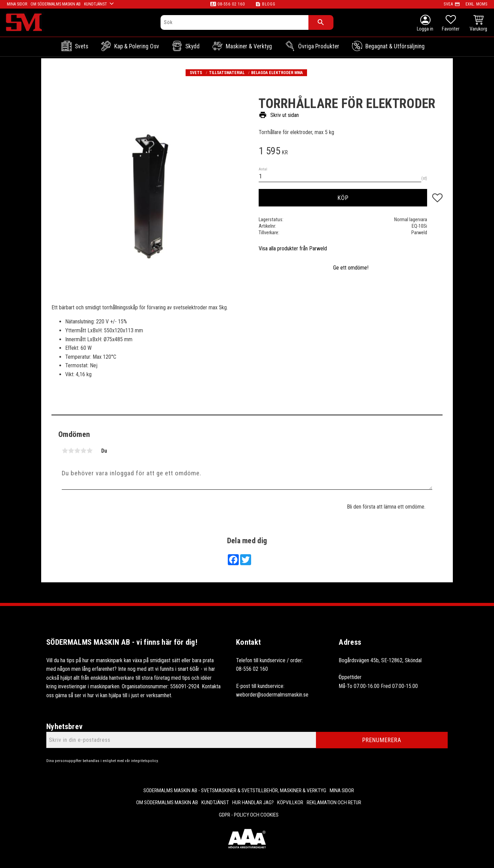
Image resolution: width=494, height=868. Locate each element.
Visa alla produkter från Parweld (293, 248)
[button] (451, 24)
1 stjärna (65, 451)
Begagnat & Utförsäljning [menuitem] (395, 46)
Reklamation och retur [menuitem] (334, 802)
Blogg (269, 4)
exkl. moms (476, 4)
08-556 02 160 (231, 4)
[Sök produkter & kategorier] (234, 22)
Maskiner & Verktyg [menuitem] (249, 46)
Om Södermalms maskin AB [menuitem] (167, 802)
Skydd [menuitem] (192, 46)
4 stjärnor (83, 451)
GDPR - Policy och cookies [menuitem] (249, 815)
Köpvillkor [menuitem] (290, 802)
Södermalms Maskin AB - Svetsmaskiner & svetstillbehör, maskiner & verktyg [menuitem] (235, 790)
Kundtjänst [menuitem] (215, 802)
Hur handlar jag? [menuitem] (253, 802)
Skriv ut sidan (279, 115)
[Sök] (321, 22)
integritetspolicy (144, 761)
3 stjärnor (77, 451)
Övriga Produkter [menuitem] (319, 46)
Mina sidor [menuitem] (342, 790)
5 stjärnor (90, 451)
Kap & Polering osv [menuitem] (137, 46)
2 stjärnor (71, 451)
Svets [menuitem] (81, 46)
